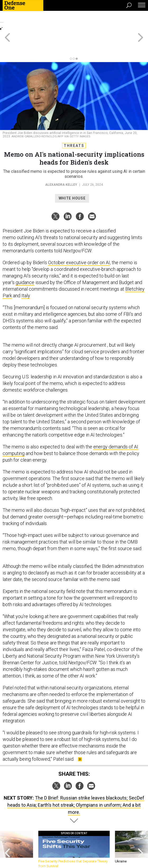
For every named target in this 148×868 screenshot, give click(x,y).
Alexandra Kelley (61, 166)
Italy (26, 277)
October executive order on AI (79, 243)
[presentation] (7, 831)
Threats (74, 127)
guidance (25, 263)
